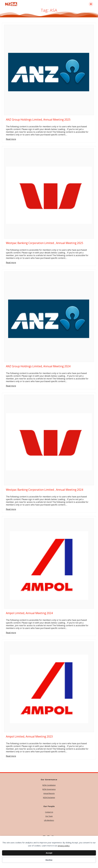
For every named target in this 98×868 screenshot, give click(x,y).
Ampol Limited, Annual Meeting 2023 (29, 736)
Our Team (49, 816)
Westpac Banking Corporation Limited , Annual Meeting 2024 (45, 490)
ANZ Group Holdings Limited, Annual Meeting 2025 (38, 120)
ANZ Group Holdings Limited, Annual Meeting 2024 (38, 366)
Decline (49, 860)
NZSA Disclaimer (49, 798)
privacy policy (64, 846)
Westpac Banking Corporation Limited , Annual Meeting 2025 (45, 243)
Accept (49, 853)
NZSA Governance (49, 789)
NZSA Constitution (49, 785)
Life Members (49, 820)
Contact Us (49, 812)
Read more (11, 139)
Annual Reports (49, 793)
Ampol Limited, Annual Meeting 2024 (29, 613)
